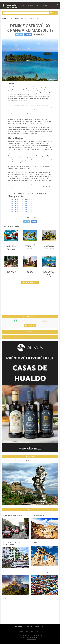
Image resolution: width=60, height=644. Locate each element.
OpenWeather (37, 637)
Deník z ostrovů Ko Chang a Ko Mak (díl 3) (21, 204)
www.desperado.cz (31, 189)
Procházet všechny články (30, 283)
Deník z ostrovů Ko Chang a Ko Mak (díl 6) (21, 210)
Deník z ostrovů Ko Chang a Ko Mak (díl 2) (21, 202)
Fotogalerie (30, 6)
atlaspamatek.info (29, 631)
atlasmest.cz (20, 631)
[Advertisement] (30, 301)
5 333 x (39, 35)
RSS (43, 627)
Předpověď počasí (30, 325)
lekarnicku (24, 154)
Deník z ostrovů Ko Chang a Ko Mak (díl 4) (21, 206)
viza (47, 89)
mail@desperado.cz (32, 639)
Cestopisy (45, 6)
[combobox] (26, 13)
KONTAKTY (30, 627)
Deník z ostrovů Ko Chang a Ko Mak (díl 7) (21, 211)
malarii (47, 142)
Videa (38, 6)
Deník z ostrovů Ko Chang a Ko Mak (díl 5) (21, 208)
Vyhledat (53, 13)
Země (23, 6)
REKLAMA (37, 627)
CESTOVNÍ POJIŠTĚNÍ (20, 627)
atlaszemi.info (39, 631)
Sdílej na (26, 221)
